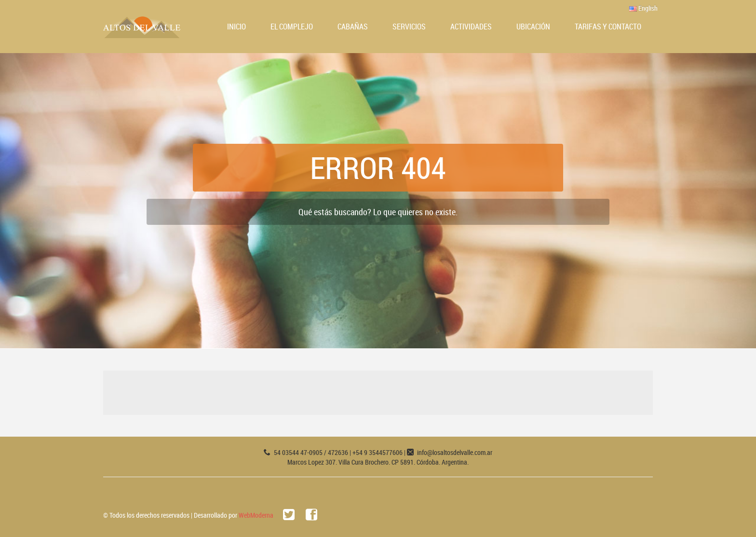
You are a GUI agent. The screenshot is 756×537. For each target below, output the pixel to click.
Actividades (471, 27)
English (643, 8)
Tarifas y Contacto (608, 27)
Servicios (409, 27)
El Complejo (292, 27)
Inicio (236, 27)
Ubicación (533, 27)
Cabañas (353, 27)
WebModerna (256, 515)
